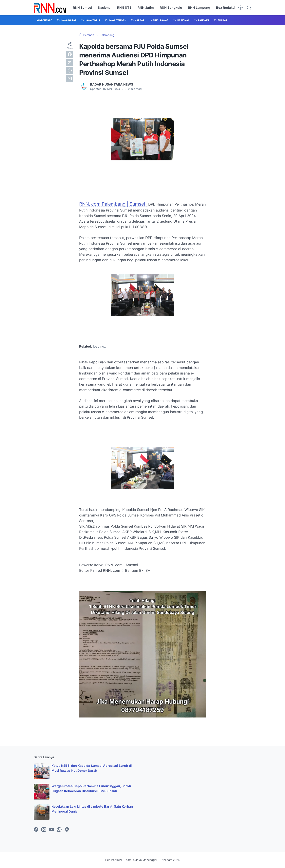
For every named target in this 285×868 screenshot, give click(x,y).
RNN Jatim (146, 8)
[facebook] (70, 54)
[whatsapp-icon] (59, 830)
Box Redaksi (226, 8)
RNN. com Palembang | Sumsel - (114, 204)
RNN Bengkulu (171, 8)
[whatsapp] (70, 71)
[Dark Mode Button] (240, 8)
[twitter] (70, 62)
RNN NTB (124, 8)
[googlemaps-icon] (67, 830)
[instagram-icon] (44, 830)
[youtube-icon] (51, 830)
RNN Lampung (199, 8)
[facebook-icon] (36, 830)
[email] (70, 79)
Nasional (105, 8)
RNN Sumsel (82, 8)
